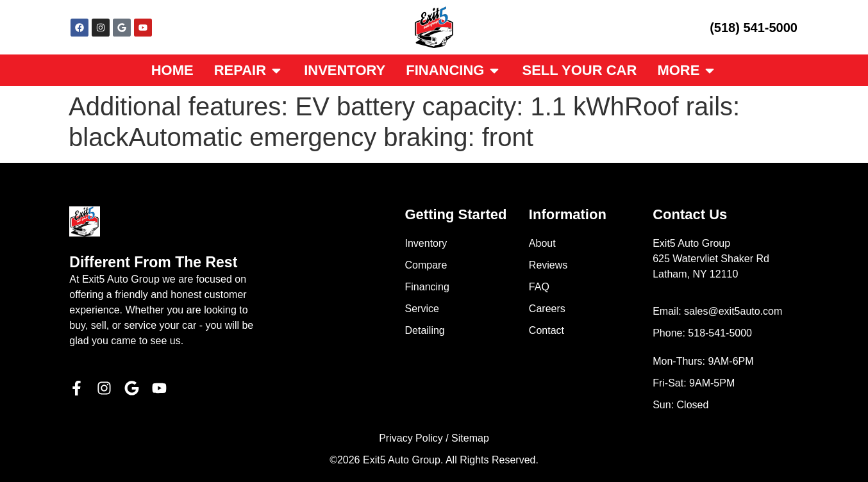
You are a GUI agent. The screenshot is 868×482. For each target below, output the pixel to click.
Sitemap (470, 438)
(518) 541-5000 (754, 28)
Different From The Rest (153, 262)
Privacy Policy (411, 438)
